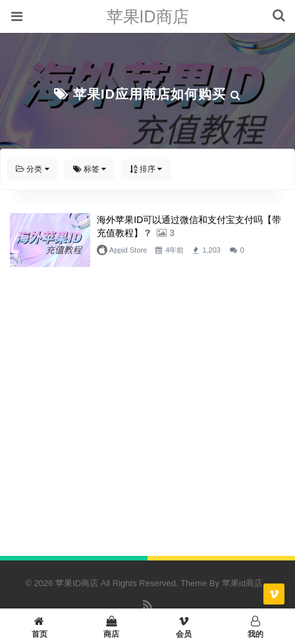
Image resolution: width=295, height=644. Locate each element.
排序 (146, 169)
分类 (33, 169)
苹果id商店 (242, 583)
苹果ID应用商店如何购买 (149, 94)
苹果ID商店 (148, 16)
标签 (90, 169)
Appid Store (126, 250)
